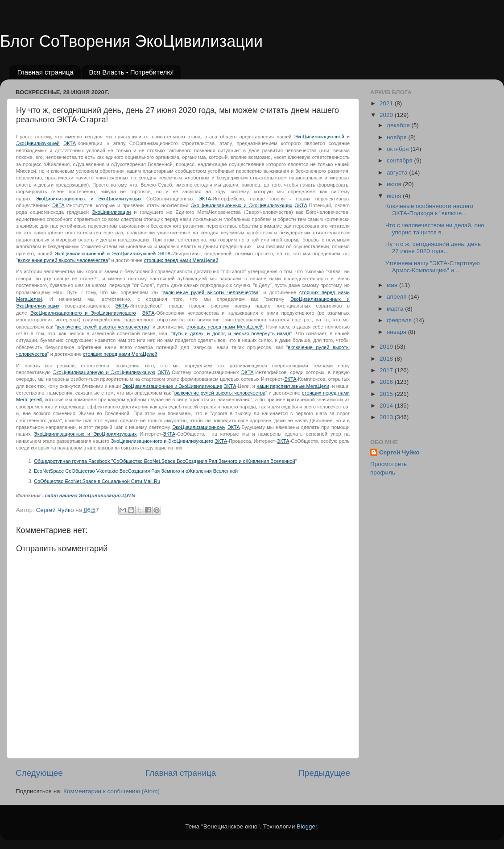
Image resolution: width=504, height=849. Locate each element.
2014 (387, 406)
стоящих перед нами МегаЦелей (181, 260)
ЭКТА (70, 143)
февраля (400, 320)
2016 (387, 382)
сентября (400, 160)
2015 (387, 394)
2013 (387, 417)
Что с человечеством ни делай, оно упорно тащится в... (435, 229)
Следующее (39, 773)
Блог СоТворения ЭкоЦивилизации (131, 41)
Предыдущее (324, 773)
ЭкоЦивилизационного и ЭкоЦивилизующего (83, 313)
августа (398, 173)
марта (396, 309)
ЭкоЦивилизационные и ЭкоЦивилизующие (172, 386)
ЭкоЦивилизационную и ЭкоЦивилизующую (104, 372)
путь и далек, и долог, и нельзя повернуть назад (231, 333)
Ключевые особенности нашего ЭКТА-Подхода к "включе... (429, 210)
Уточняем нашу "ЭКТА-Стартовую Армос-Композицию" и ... (433, 267)
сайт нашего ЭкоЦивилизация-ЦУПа (90, 495)
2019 (387, 347)
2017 (387, 370)
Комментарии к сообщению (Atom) (112, 791)
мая (393, 285)
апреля (397, 297)
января (397, 332)
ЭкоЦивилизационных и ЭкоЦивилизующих (88, 199)
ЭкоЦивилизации (112, 212)
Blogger (307, 826)
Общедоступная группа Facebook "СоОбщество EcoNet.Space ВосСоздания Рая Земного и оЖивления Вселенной (165, 461)
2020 (387, 115)
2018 (387, 359)
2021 (387, 103)
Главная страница (45, 72)
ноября (397, 137)
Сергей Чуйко (399, 452)
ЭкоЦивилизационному (199, 427)
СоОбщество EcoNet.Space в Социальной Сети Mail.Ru (97, 481)
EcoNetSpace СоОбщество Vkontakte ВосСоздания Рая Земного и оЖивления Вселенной (136, 471)
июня (395, 196)
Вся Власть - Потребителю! (131, 72)
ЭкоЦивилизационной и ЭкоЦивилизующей (105, 254)
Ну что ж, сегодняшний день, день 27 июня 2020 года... (433, 248)
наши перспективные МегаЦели (293, 386)
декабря (399, 125)
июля (395, 184)
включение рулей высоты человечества (63, 260)
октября (399, 149)
